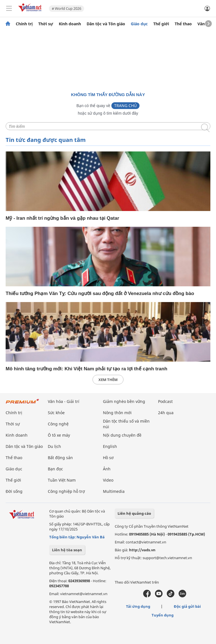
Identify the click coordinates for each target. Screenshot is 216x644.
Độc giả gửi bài (187, 606)
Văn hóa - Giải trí (64, 401)
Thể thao (183, 24)
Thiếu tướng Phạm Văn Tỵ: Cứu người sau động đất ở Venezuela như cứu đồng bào (100, 293)
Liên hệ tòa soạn (67, 550)
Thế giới (161, 24)
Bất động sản (60, 458)
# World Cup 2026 (67, 8)
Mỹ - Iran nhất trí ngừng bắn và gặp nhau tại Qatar (62, 218)
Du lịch (54, 446)
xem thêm (108, 380)
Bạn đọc (55, 469)
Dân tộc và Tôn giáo (106, 24)
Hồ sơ (108, 458)
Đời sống (14, 491)
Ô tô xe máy (59, 435)
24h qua (166, 413)
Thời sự (46, 24)
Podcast (165, 401)
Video (108, 480)
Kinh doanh (70, 24)
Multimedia (114, 491)
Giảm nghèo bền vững (124, 401)
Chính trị (24, 24)
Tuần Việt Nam (62, 480)
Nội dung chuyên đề (122, 435)
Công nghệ (58, 424)
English (110, 446)
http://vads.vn (142, 550)
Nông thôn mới (117, 413)
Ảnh (107, 469)
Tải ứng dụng (138, 606)
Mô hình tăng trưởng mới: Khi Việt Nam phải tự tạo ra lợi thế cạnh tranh (86, 369)
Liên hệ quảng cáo (134, 513)
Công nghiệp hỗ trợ (66, 491)
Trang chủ (125, 106)
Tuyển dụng (163, 615)
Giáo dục (139, 24)
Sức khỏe (56, 413)
